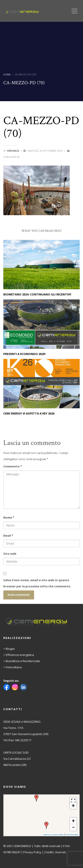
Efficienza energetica (20, 655)
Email (8, 536)
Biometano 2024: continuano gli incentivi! (37, 294)
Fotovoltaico (14, 667)
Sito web (10, 554)
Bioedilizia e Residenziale (23, 661)
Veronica (13, 151)
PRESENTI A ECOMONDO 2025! (24, 354)
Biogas (10, 649)
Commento (13, 466)
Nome (9, 517)
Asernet (60, 852)
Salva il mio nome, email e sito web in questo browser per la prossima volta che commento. (37, 583)
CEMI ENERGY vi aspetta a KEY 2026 (29, 413)
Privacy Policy (32, 852)
